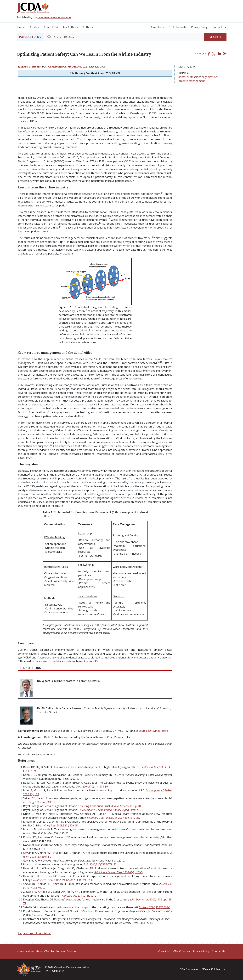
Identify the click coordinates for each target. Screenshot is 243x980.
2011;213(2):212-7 (80, 896)
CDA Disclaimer (189, 969)
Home (21, 27)
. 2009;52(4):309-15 (61, 825)
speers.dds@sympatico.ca (153, 731)
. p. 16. (111, 810)
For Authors (70, 27)
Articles (34, 27)
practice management (192, 81)
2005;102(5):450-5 (155, 907)
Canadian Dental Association (54, 18)
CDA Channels (177, 27)
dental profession (189, 77)
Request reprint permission (35, 933)
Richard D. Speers (29, 67)
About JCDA (51, 27)
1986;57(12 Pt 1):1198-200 (63, 880)
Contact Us (219, 27)
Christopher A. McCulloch (65, 67)
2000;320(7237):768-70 (100, 864)
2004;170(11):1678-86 (92, 787)
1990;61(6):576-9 (119, 872)
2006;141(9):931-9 (40, 802)
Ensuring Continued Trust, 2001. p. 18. (110, 806)
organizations (210, 77)
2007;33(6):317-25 (113, 818)
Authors (88, 27)
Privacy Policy (199, 27)
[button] (30, 37)
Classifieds (157, 27)
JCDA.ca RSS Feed (211, 969)
